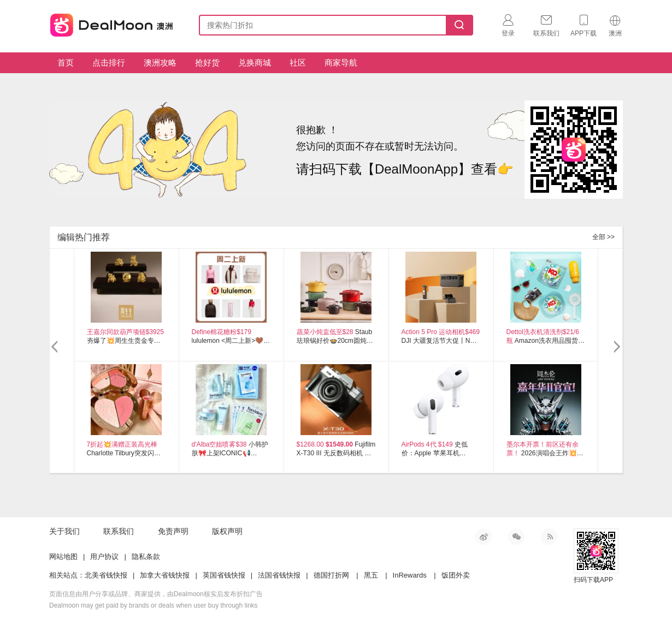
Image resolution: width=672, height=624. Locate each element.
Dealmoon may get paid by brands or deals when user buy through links (154, 605)
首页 (66, 63)
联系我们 (119, 531)
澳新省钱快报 (113, 23)
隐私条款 (146, 557)
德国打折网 (331, 575)
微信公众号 (516, 537)
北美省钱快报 (106, 575)
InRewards (410, 575)
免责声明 (173, 531)
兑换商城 (255, 63)
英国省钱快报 (224, 575)
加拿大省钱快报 (165, 575)
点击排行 (109, 63)
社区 (298, 63)
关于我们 (64, 531)
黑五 (371, 575)
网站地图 (63, 557)
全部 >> (603, 237)
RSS (549, 537)
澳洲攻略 (160, 63)
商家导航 (341, 63)
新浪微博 (484, 537)
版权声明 (227, 531)
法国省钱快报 (279, 575)
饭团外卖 (456, 575)
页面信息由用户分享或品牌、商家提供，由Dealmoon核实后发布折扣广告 (156, 594)
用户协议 (104, 557)
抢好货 (207, 63)
